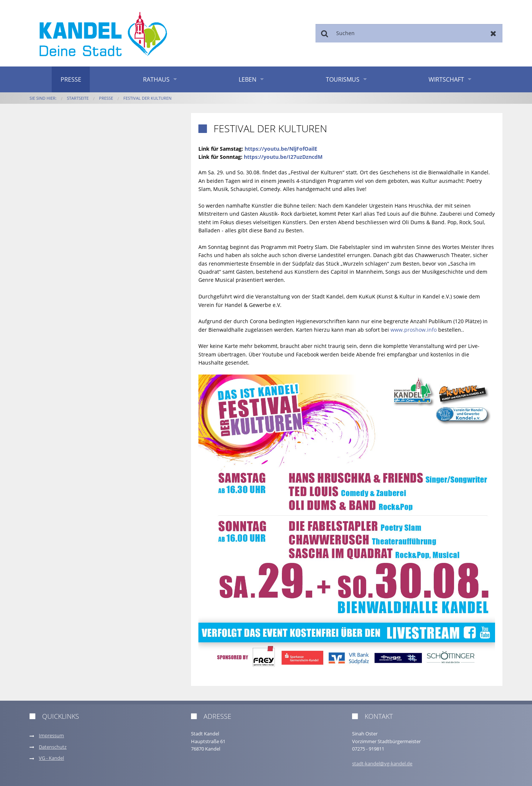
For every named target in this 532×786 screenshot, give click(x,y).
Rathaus (156, 79)
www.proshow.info (414, 330)
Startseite (78, 98)
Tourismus (343, 79)
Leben (248, 79)
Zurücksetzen (493, 33)
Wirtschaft (446, 79)
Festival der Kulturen (147, 98)
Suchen (325, 33)
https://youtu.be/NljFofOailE (281, 149)
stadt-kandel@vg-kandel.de (382, 764)
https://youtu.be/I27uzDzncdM (283, 157)
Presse (71, 79)
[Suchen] (409, 33)
